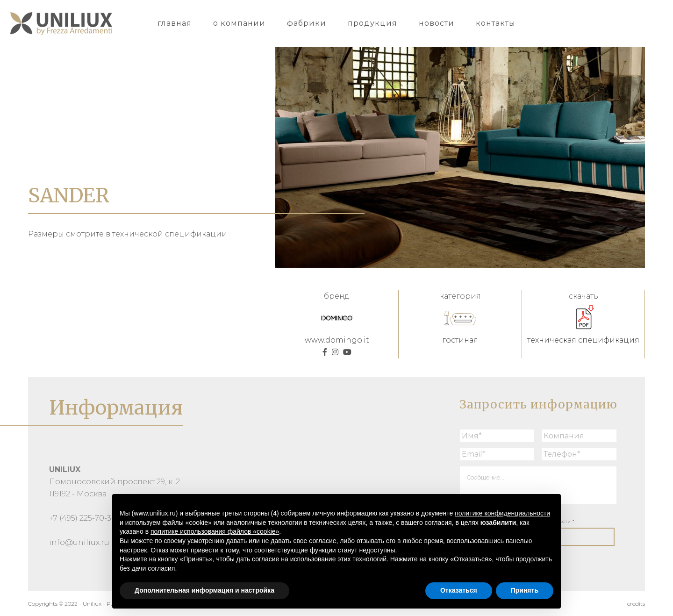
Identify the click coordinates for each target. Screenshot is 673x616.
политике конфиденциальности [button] (502, 513)
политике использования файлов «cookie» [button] (215, 531)
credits (636, 604)
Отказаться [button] (459, 590)
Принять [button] (525, 590)
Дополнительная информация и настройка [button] (204, 590)
